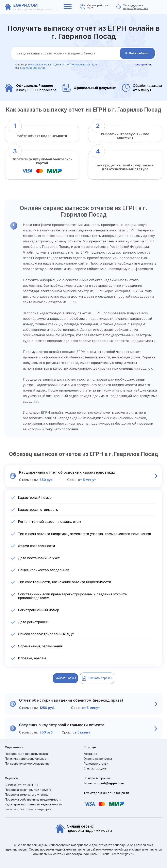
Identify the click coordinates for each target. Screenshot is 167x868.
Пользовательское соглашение (27, 764)
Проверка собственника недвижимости (33, 800)
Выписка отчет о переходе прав (28, 810)
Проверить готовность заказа (26, 754)
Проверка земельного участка (27, 795)
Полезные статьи (96, 764)
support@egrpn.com (135, 8)
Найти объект (137, 53)
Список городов (95, 769)
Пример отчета (143, 65)
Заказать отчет (59, 678)
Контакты (90, 754)
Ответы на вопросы (98, 759)
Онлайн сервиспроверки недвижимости (84, 829)
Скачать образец (104, 678)
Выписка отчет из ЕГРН (21, 785)
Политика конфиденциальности (27, 759)
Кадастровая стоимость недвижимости (33, 805)
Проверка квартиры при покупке (28, 790)
